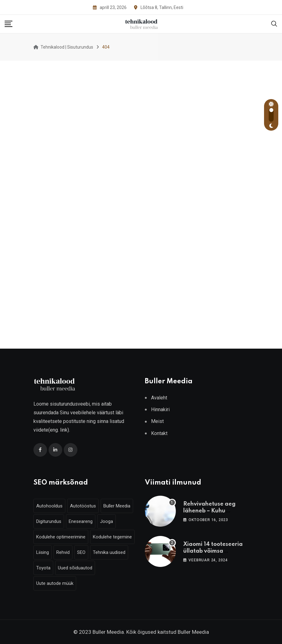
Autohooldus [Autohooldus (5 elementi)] (49, 506)
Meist (157, 421)
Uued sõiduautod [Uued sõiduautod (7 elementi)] (75, 568)
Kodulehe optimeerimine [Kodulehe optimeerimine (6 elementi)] (61, 537)
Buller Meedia (193, 632)
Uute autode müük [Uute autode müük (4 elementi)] (55, 583)
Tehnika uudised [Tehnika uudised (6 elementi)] (109, 552)
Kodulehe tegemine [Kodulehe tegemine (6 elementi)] (112, 537)
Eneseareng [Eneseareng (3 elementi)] (81, 521)
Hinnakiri (160, 409)
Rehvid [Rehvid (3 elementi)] (63, 552)
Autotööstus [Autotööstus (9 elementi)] (83, 506)
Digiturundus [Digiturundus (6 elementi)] (49, 521)
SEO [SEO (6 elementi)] (81, 552)
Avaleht (159, 398)
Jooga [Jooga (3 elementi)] (106, 521)
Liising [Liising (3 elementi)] (43, 552)
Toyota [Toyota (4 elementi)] (43, 568)
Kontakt (159, 433)
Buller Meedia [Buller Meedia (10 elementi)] (117, 506)
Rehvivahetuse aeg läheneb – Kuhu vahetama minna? (209, 511)
